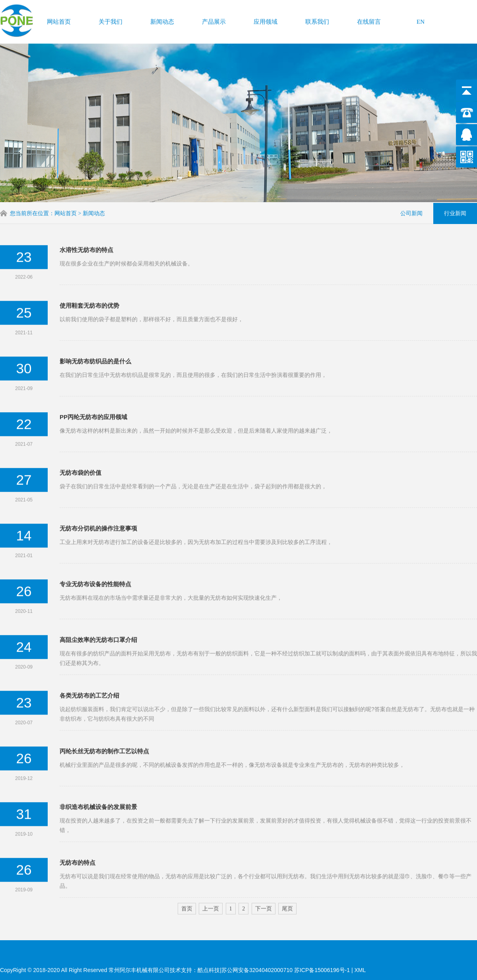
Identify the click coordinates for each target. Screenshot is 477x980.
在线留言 (369, 20)
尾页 (287, 884)
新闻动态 (162, 20)
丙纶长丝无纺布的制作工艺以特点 (104, 727)
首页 (187, 884)
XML (360, 970)
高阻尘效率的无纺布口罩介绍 (98, 615)
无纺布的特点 (78, 838)
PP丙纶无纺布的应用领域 (93, 393)
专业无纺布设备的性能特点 (95, 560)
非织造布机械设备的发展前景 (98, 782)
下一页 (264, 884)
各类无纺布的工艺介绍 (89, 671)
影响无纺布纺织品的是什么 (95, 337)
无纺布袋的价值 (80, 448)
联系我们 (317, 20)
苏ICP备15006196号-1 (323, 970)
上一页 (211, 884)
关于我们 (111, 20)
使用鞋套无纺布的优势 (89, 281)
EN (421, 20)
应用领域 (266, 20)
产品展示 (214, 20)
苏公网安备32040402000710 (257, 970)
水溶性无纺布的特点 (86, 225)
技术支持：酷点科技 (195, 970)
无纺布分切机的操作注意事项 (98, 504)
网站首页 (59, 20)
